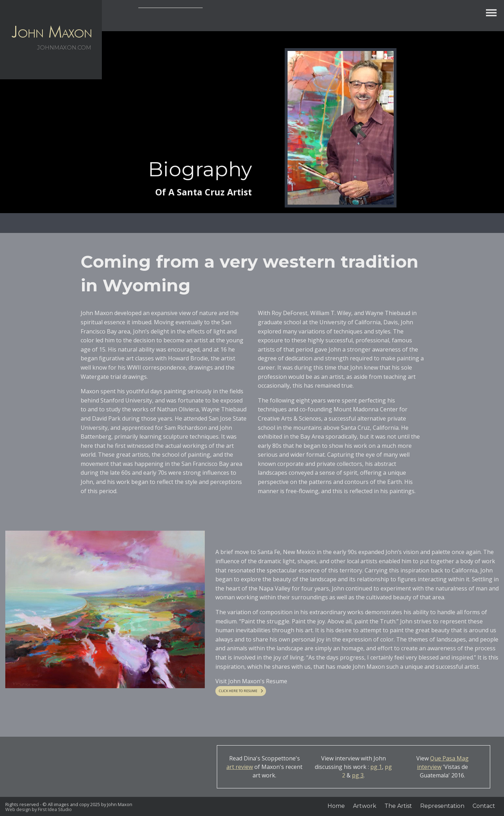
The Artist (398, 806)
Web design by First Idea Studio (39, 809)
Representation (442, 806)
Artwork (365, 806)
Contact (484, 806)
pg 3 (358, 775)
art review (240, 767)
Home (336, 806)
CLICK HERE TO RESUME (238, 691)
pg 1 (376, 767)
